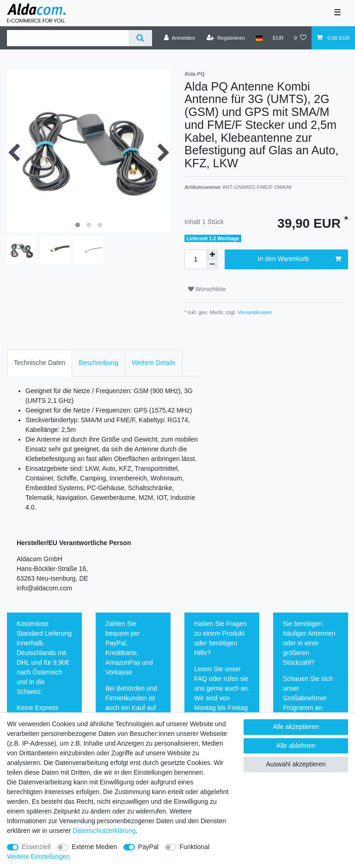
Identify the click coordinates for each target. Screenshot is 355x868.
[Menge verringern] (212, 264)
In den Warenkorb (300, 259)
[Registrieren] (226, 38)
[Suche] (140, 38)
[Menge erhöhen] (212, 255)
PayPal (148, 847)
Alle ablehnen (296, 746)
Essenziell (36, 847)
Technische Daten (40, 363)
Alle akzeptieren (296, 727)
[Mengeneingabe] (196, 259)
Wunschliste (207, 289)
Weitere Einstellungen (38, 856)
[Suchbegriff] (68, 38)
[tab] (40, 363)
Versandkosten (254, 312)
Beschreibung (98, 363)
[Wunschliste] (300, 38)
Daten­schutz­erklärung (104, 831)
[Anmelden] (180, 38)
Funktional (194, 847)
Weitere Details (154, 363)
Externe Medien (94, 847)
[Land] (259, 38)
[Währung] (278, 38)
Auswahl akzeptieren (296, 764)
